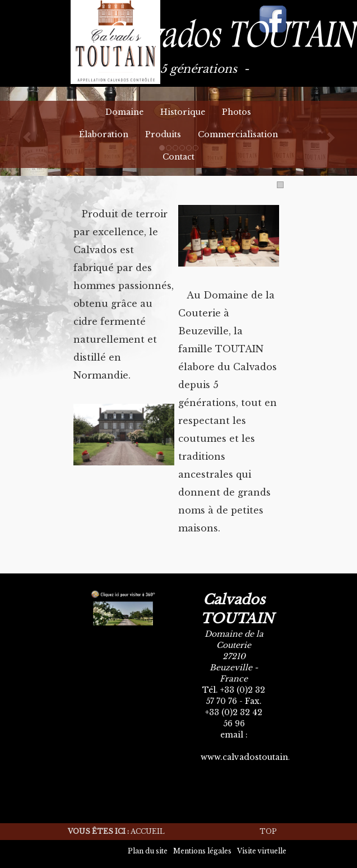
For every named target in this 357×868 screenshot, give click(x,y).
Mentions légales (202, 851)
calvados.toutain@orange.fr (259, 746)
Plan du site (148, 851)
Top (268, 831)
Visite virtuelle (262, 851)
